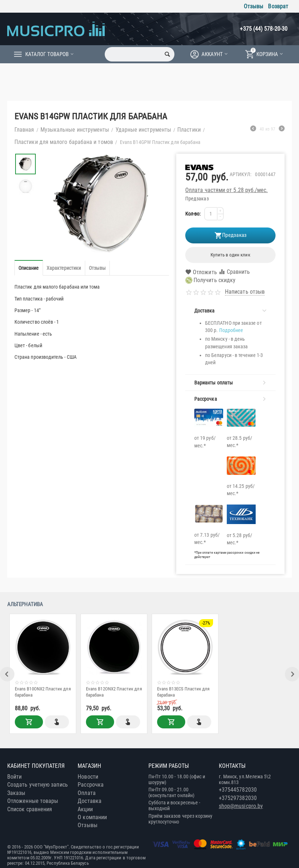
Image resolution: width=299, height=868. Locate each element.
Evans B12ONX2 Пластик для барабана (114, 692)
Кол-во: (193, 214)
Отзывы (253, 6)
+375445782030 (238, 790)
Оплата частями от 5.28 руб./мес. (227, 190)
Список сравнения (30, 809)
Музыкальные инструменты (75, 130)
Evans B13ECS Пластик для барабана (184, 692)
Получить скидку (210, 280)
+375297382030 (238, 798)
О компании (92, 817)
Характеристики (64, 268)
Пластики (189, 130)
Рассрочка (91, 785)
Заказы (16, 793)
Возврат (278, 6)
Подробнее (231, 330)
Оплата (86, 793)
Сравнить (234, 272)
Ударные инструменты (144, 130)
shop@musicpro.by (241, 806)
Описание (29, 268)
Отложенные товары (33, 801)
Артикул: (241, 174)
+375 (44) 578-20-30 (264, 29)
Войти (14, 777)
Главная (24, 130)
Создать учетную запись (38, 785)
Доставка (90, 801)
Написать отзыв (245, 292)
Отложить (201, 272)
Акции (85, 809)
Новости (88, 777)
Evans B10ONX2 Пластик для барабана (43, 692)
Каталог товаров (47, 54)
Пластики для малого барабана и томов (64, 142)
